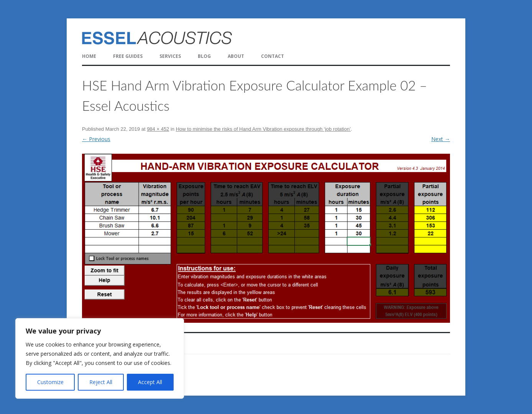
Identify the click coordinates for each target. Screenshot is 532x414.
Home (89, 56)
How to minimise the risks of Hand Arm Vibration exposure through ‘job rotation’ (263, 129)
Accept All (150, 382)
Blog (204, 56)
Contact (273, 56)
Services (170, 56)
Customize (50, 382)
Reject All (101, 382)
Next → (441, 139)
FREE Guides (128, 56)
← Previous (96, 139)
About (236, 56)
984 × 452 (158, 129)
